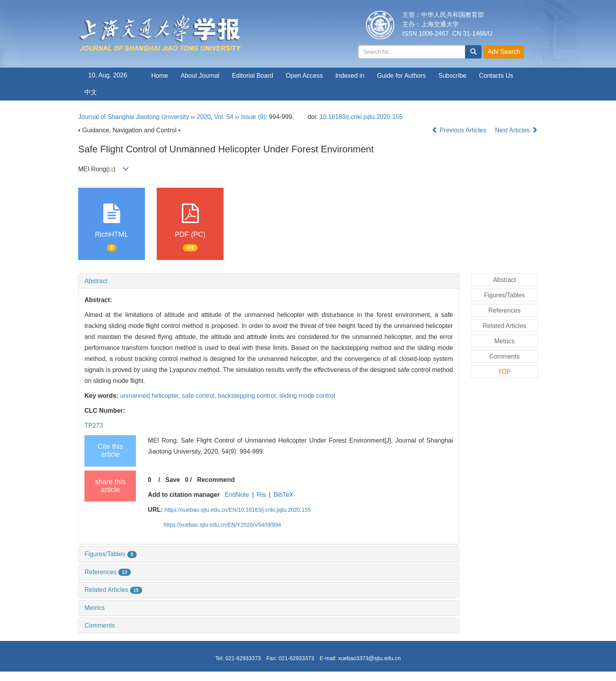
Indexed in (350, 76)
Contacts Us (496, 76)
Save (173, 480)
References (108, 572)
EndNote (237, 495)
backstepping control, (249, 396)
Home (160, 76)
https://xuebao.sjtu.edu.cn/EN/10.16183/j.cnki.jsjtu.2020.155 (238, 510)
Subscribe (452, 76)
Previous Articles (460, 130)
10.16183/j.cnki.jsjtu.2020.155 (361, 117)
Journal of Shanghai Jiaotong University (134, 117)
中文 (91, 92)
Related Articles (113, 590)
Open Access (304, 76)
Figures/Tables (111, 554)
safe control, (200, 396)
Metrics (95, 608)
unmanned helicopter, (151, 396)
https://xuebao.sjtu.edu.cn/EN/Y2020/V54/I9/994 (222, 525)
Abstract (96, 281)
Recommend (216, 480)
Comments (100, 625)
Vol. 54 (224, 117)
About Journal (200, 76)
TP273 (94, 426)
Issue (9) (253, 117)
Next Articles (516, 130)
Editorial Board (252, 76)
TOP (505, 372)
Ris (261, 495)
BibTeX (283, 495)
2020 (204, 117)
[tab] (269, 281)
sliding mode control (307, 396)
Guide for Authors (402, 76)
